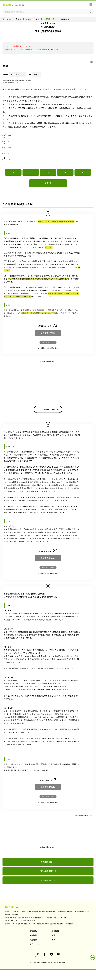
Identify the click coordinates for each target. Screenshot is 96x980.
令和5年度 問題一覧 (48, 871)
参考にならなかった (48, 342)
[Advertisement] (48, 381)
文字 (29, 74)
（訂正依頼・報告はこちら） (11, 83)
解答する (48, 183)
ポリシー (55, 940)
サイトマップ (34, 944)
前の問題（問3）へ (48, 862)
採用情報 (33, 935)
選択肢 (5, 74)
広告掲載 (55, 931)
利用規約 (33, 940)
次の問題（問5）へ (48, 880)
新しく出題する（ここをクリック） (33, 49)
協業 (54, 935)
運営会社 (33, 931)
